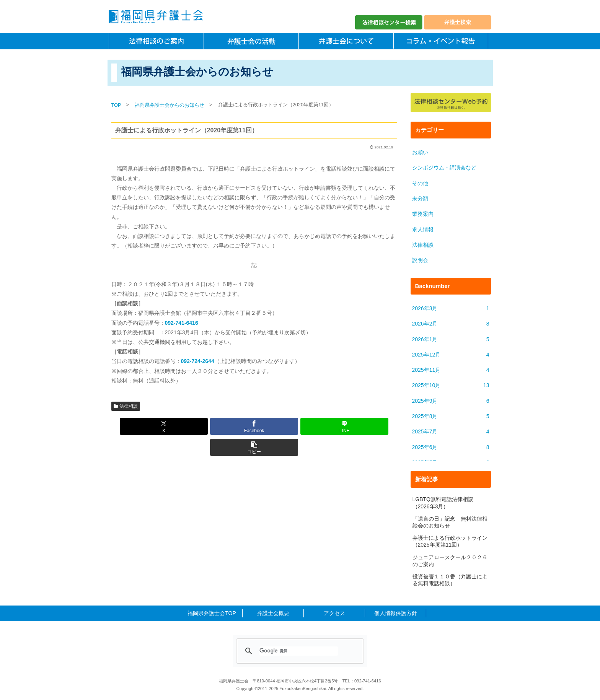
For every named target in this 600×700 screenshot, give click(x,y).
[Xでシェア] (182, 426)
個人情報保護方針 (396, 613)
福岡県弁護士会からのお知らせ (170, 105)
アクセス (334, 613)
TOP (116, 105)
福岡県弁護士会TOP (212, 613)
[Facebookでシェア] (230, 426)
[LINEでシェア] (278, 426)
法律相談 (126, 406)
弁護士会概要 (273, 613)
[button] (326, 426)
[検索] (299, 651)
